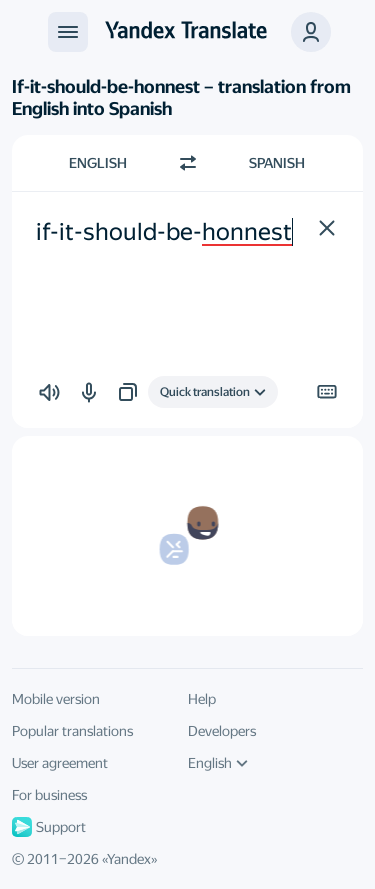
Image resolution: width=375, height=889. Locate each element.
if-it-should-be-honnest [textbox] (164, 232)
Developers (222, 731)
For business (49, 795)
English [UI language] (218, 763)
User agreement (60, 763)
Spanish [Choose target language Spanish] (277, 163)
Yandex (129, 859)
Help (202, 699)
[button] (311, 32)
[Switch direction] (188, 163)
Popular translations (72, 731)
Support (49, 827)
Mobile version (56, 699)
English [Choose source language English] (98, 163)
